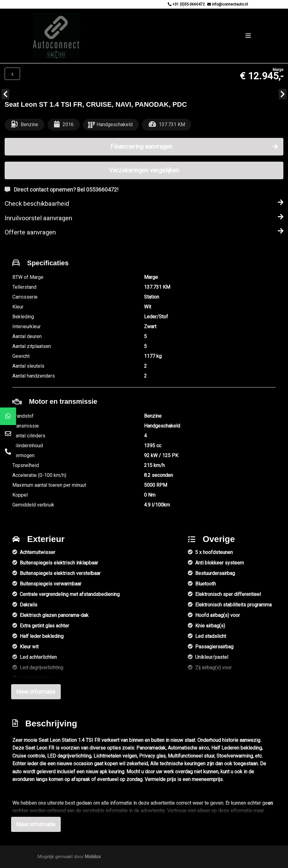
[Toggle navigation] (248, 36)
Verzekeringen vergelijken (144, 170)
